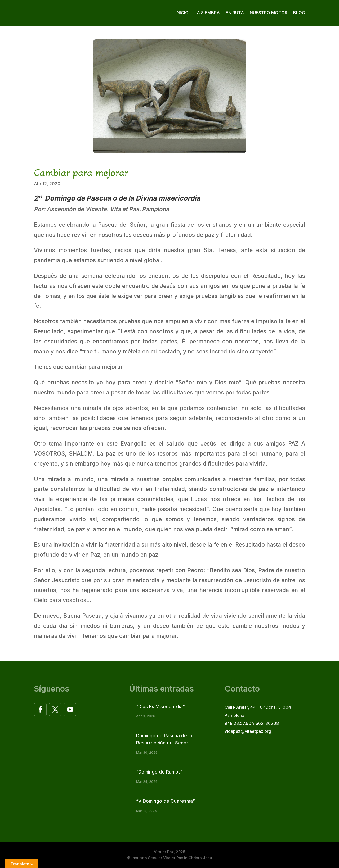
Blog (299, 13)
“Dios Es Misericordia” (160, 707)
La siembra (207, 13)
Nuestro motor (269, 13)
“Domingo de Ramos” (159, 772)
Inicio (182, 13)
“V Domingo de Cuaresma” (166, 801)
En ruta (235, 13)
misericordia (179, 198)
